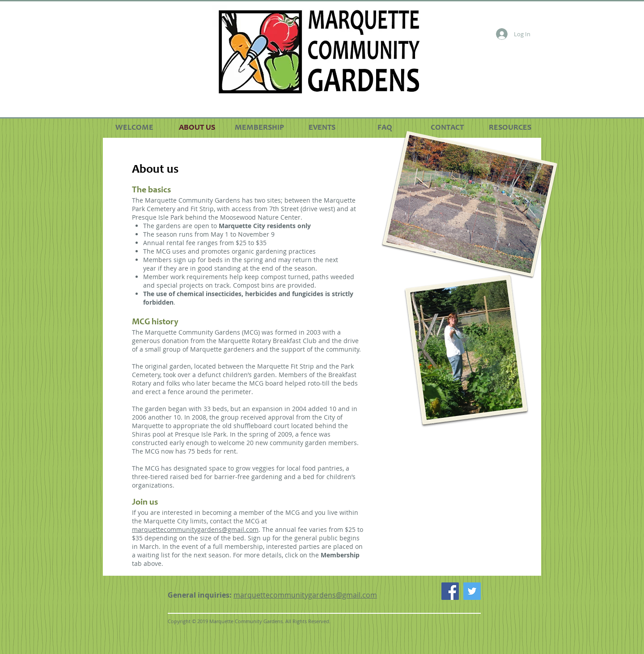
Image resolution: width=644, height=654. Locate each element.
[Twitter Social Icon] (472, 591)
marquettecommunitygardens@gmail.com (195, 529)
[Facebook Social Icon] (450, 591)
